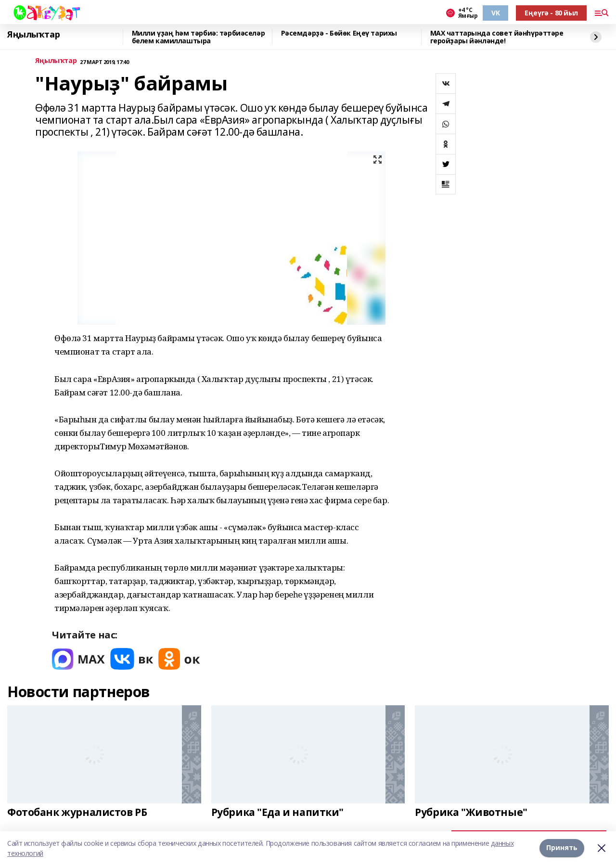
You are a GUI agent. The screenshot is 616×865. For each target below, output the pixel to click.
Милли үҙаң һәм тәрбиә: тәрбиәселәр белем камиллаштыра (199, 37)
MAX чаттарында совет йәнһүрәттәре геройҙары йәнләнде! (497, 37)
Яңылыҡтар (33, 35)
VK (495, 13)
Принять (562, 848)
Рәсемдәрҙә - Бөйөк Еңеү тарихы (339, 33)
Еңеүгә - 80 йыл (551, 13)
